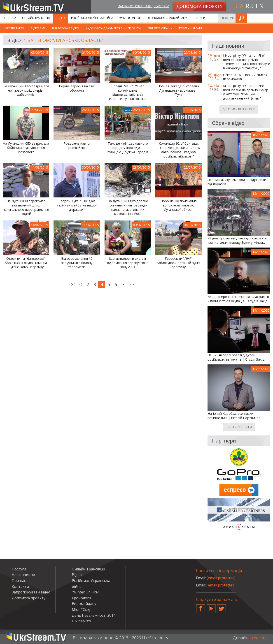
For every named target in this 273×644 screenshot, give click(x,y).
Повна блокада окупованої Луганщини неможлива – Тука (179, 90)
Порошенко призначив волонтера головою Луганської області (179, 205)
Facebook (201, 607)
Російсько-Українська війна (92, 18)
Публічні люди (190, 28)
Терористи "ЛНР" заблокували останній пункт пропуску (179, 263)
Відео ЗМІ (38, 28)
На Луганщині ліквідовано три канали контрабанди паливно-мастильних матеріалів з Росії (128, 207)
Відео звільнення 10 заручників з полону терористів (77, 263)
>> (131, 284)
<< (72, 284)
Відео (61, 18)
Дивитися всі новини (239, 109)
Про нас (19, 581)
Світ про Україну (160, 28)
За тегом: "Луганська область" (65, 40)
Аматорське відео (65, 28)
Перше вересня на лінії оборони (77, 88)
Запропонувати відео (31, 592)
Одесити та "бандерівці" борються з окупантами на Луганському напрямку (26, 263)
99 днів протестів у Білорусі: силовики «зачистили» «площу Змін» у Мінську (237, 240)
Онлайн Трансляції (36, 18)
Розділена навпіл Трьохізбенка (77, 146)
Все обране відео (239, 427)
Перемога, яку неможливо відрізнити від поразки (237, 182)
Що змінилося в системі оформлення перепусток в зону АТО (128, 263)
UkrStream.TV (14, 28)
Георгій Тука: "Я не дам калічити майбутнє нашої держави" (77, 205)
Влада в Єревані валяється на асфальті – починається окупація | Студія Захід (238, 299)
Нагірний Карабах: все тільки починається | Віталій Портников (234, 416)
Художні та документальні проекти (113, 28)
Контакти (20, 586)
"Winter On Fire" (130, 18)
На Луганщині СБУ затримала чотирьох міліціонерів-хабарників (26, 90)
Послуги (199, 18)
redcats (259, 638)
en (260, 6)
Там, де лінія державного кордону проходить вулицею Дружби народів (128, 148)
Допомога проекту (29, 598)
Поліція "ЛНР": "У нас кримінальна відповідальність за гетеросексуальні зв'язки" (128, 93)
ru (250, 6)
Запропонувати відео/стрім (143, 6)
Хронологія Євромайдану (167, 18)
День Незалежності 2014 (94, 615)
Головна (10, 18)
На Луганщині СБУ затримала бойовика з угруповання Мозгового (26, 148)
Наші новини (23, 575)
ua (240, 6)
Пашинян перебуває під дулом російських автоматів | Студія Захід (236, 357)
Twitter (222, 607)
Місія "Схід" (82, 609)
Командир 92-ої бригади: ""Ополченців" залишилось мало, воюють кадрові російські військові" (179, 150)
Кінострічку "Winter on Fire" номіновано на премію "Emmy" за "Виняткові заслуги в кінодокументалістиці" (247, 62)
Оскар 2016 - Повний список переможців (245, 77)
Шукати (268, 18)
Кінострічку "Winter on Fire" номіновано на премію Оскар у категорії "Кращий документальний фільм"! (246, 92)
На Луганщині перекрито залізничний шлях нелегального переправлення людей (26, 207)
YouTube (211, 607)
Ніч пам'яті (81, 621)
